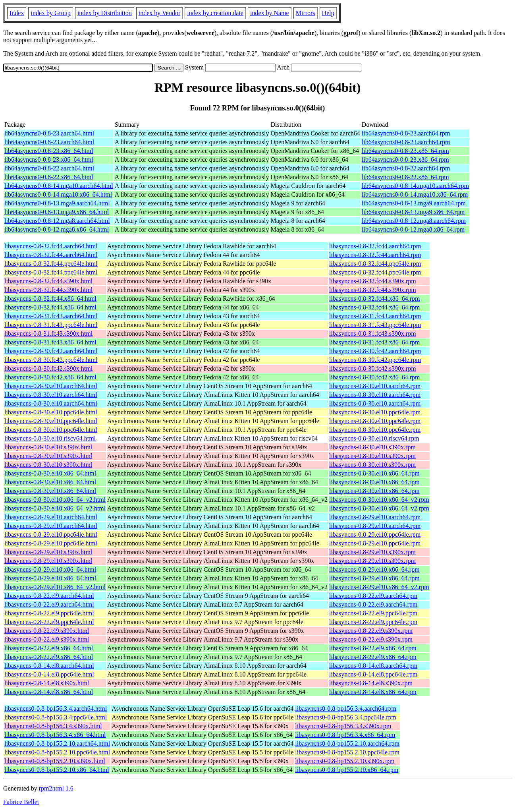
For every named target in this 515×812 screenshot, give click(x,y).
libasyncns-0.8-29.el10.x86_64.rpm (374, 569)
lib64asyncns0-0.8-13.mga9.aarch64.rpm (414, 203)
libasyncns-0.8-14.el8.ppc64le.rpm (373, 674)
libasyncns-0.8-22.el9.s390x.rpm (371, 631)
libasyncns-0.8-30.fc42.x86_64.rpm (374, 377)
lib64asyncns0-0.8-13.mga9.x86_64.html (57, 212)
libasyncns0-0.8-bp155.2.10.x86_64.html (57, 770)
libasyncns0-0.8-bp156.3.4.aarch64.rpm (346, 709)
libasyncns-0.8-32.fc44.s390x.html (48, 281)
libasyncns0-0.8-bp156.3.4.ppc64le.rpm (346, 717)
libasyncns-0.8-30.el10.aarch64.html (51, 386)
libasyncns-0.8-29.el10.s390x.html (48, 552)
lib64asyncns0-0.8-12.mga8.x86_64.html (57, 229)
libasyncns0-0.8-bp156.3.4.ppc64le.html (56, 717)
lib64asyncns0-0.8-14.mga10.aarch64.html (59, 186)
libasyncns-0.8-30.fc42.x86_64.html (50, 377)
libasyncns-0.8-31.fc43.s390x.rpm (373, 333)
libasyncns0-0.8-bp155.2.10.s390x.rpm (345, 761)
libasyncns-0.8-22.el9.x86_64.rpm (373, 648)
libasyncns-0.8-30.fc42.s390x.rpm (373, 368)
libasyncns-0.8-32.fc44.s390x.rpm (373, 281)
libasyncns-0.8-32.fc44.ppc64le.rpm (375, 264)
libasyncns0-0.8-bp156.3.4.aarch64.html (56, 709)
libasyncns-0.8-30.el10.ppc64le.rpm (375, 412)
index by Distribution (105, 13)
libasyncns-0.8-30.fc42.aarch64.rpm (375, 351)
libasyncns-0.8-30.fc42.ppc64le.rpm (375, 360)
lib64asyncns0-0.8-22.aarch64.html (49, 168)
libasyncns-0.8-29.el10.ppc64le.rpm (375, 535)
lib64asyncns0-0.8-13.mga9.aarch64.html (57, 203)
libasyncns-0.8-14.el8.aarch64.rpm (373, 666)
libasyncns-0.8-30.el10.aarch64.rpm (375, 386)
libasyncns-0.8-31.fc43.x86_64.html (50, 342)
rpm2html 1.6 (56, 788)
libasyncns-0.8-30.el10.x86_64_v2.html (55, 500)
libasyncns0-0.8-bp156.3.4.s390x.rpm (343, 726)
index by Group (50, 13)
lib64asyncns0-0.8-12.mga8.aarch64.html (57, 221)
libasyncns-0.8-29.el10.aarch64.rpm (375, 517)
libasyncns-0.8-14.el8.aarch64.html (49, 666)
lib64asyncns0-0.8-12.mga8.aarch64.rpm (414, 221)
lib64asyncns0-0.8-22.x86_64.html (49, 177)
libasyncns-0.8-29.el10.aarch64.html (51, 517)
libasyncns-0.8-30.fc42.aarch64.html (51, 351)
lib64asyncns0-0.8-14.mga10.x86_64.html (58, 194)
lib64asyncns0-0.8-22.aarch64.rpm (406, 168)
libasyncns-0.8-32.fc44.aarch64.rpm (375, 246)
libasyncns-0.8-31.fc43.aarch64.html (51, 316)
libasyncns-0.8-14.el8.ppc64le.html (49, 674)
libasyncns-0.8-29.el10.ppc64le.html (51, 535)
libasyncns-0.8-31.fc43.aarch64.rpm (375, 316)
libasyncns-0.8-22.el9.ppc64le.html (49, 613)
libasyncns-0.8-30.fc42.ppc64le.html (51, 360)
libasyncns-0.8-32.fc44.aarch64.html (51, 246)
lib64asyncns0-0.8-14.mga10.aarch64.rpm (415, 186)
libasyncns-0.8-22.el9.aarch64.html (49, 596)
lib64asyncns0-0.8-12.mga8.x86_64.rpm (413, 229)
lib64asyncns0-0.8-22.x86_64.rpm (405, 177)
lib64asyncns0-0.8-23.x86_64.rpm (405, 151)
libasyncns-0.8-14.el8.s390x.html (47, 683)
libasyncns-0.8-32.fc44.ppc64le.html (51, 264)
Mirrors (306, 13)
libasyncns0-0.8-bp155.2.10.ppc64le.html (57, 752)
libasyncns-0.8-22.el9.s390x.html (47, 631)
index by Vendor (159, 13)
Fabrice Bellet (21, 802)
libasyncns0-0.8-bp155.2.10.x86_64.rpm (347, 770)
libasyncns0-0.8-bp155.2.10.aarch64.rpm (347, 743)
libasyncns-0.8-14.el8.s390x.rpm (371, 683)
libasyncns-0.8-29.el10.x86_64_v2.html (55, 587)
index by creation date (215, 13)
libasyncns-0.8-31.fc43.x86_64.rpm (374, 342)
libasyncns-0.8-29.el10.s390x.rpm (372, 552)
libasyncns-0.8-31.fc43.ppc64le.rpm (375, 325)
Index (17, 13)
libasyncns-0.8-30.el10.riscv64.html (50, 438)
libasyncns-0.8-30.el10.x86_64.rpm (374, 473)
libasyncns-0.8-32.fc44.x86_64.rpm (374, 299)
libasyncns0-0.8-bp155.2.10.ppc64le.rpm (347, 752)
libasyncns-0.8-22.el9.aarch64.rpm (373, 596)
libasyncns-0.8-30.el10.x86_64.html (50, 473)
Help (328, 13)
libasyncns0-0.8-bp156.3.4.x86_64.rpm (345, 735)
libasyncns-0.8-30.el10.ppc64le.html (51, 412)
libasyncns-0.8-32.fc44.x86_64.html (50, 299)
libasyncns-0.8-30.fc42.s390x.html (48, 368)
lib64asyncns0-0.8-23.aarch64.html (49, 133)
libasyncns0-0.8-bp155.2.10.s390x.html (55, 761)
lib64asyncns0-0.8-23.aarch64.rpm (406, 133)
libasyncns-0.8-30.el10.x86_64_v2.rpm (379, 500)
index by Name (270, 13)
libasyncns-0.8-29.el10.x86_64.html (50, 569)
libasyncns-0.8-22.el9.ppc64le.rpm (373, 613)
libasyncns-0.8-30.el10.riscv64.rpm (374, 438)
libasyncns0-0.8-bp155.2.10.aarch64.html (57, 743)
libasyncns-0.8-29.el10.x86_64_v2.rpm (379, 587)
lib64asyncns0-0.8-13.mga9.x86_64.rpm (413, 212)
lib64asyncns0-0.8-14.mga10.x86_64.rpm (415, 194)
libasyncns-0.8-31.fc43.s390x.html (48, 333)
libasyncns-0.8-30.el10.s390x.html (48, 447)
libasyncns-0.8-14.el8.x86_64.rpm (373, 692)
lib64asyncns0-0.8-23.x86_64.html (49, 151)
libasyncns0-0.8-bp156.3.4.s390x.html (53, 726)
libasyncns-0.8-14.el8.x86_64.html (49, 692)
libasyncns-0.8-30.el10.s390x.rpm (372, 447)
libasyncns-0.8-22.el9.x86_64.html (49, 648)
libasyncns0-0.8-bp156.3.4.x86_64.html (55, 735)
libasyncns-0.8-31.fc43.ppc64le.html (51, 325)
